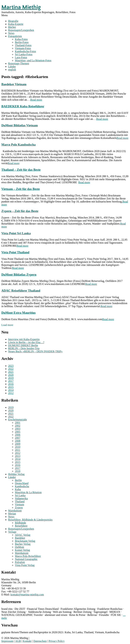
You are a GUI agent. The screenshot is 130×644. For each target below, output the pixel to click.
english (12, 70)
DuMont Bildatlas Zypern (19, 275)
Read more (36, 100)
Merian (12, 514)
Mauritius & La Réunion (28, 492)
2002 (18, 426)
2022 (11, 369)
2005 (18, 432)
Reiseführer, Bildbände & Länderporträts (30, 520)
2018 (18, 471)
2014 (11, 390)
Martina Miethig (21, 7)
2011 (18, 450)
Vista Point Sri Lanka (16, 233)
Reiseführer (21, 526)
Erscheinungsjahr (18, 420)
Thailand (20, 501)
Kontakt (27, 641)
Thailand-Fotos (23, 45)
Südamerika (21, 498)
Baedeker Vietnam (14, 84)
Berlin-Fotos (22, 42)
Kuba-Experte (16, 24)
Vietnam (19, 504)
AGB (18, 641)
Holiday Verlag (16, 474)
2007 (18, 438)
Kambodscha (22, 486)
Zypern (19, 508)
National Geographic (26, 559)
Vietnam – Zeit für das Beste (21, 189)
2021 (11, 372)
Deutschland (22, 483)
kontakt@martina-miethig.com (27, 595)
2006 (18, 435)
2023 (11, 366)
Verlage (12, 532)
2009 (18, 444)
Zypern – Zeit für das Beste (20, 211)
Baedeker (20, 538)
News (11, 33)
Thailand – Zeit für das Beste (21, 170)
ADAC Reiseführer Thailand (21, 291)
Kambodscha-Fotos (25, 51)
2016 (11, 384)
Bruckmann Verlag (25, 541)
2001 (18, 423)
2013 (18, 456)
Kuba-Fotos (21, 39)
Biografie (13, 21)
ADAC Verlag (23, 535)
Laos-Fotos (21, 57)
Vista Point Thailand (15, 252)
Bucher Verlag (23, 544)
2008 (18, 441)
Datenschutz (40, 641)
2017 (11, 381)
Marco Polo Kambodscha (18, 145)
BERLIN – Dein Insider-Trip (24, 348)
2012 (11, 393)
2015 (11, 387)
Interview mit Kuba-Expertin (24, 339)
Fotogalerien (15, 36)
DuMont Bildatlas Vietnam (20, 125)
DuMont (19, 547)
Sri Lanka (20, 495)
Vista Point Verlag (25, 565)
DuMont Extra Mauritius (19, 313)
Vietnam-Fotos (23, 48)
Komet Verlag (22, 550)
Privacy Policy (57, 641)
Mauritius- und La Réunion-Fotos (33, 60)
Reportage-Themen (19, 63)
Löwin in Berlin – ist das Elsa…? (26, 342)
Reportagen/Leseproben (21, 30)
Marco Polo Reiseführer (28, 556)
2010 (18, 447)
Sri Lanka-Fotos (24, 54)
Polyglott (20, 562)
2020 (11, 375)
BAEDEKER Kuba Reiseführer (23, 106)
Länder (12, 67)
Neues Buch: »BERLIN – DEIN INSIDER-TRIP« (35, 351)
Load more (7, 325)
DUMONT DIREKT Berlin (23, 345)
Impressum (7, 641)
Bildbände (20, 523)
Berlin (18, 480)
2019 (11, 378)
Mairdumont (15, 511)
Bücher (12, 27)
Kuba (18, 489)
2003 (18, 429)
